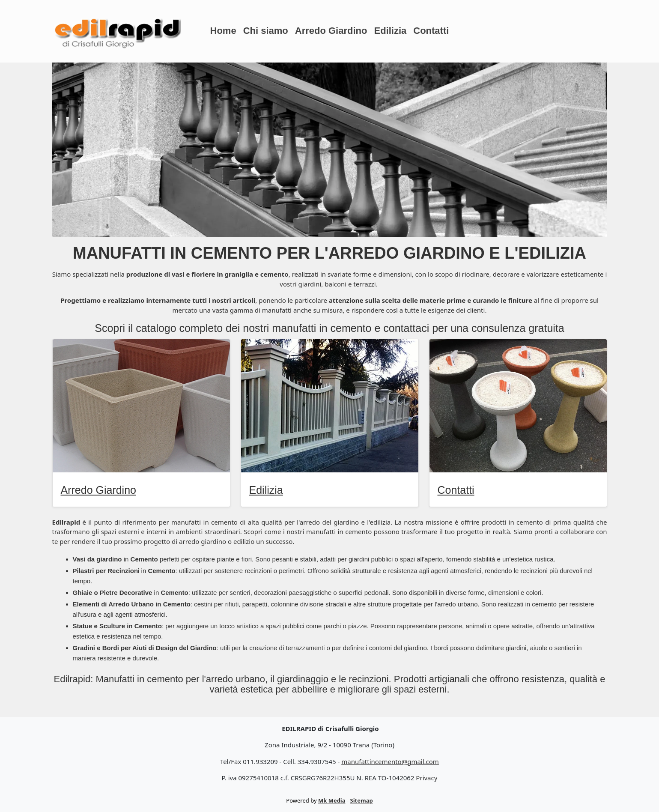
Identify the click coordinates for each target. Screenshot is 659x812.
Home (223, 31)
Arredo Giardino (331, 31)
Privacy (426, 778)
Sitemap (362, 800)
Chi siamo (266, 31)
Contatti (431, 31)
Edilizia (390, 31)
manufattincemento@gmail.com (390, 761)
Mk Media (332, 800)
